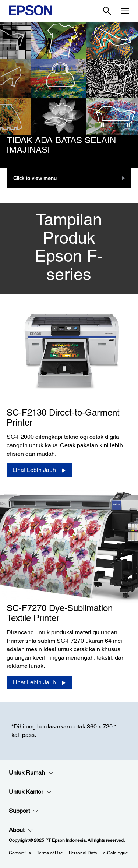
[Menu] (125, 11)
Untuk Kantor (30, 792)
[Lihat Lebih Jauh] (39, 470)
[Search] (107, 11)
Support (24, 811)
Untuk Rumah (31, 773)
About (21, 830)
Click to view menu (35, 178)
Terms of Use (50, 853)
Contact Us (20, 853)
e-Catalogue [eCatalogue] (116, 853)
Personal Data (83, 853)
